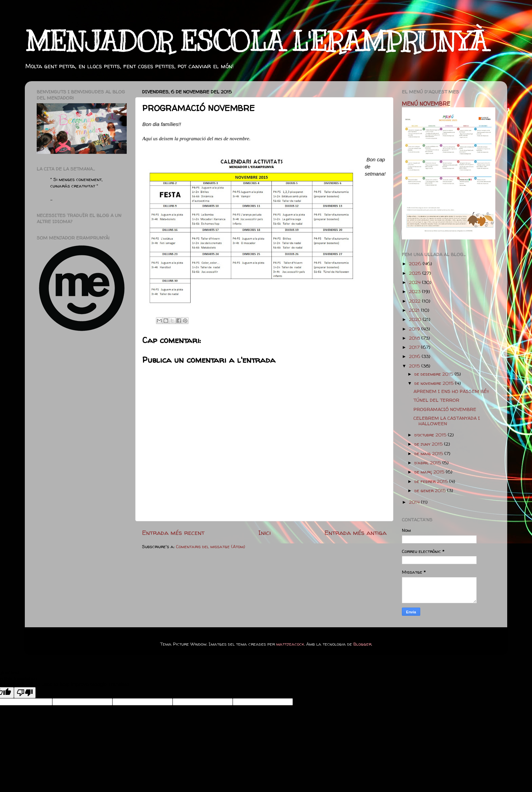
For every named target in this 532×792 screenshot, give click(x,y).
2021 (415, 310)
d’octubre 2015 (431, 435)
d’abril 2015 (428, 463)
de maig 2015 (429, 453)
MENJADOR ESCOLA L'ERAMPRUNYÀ (256, 42)
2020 (416, 319)
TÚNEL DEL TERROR (436, 400)
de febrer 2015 (432, 481)
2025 (416, 273)
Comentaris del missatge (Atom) (211, 546)
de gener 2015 (431, 490)
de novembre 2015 (435, 383)
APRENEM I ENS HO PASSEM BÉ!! (451, 391)
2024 (415, 282)
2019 (415, 329)
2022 (415, 301)
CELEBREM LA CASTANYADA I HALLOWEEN (447, 421)
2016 (415, 356)
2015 (415, 366)
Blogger (362, 644)
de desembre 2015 (435, 374)
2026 (416, 264)
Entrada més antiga (356, 533)
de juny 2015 (429, 444)
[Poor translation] (25, 693)
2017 (415, 347)
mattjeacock (290, 644)
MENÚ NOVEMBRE (426, 104)
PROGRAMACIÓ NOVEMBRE (445, 409)
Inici (264, 533)
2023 (415, 291)
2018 (415, 338)
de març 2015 (430, 472)
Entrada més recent (173, 533)
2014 (415, 502)
